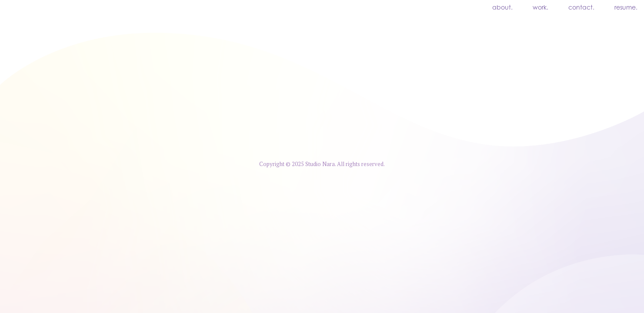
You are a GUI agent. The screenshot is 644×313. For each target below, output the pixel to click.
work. (541, 8)
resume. (626, 8)
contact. (581, 8)
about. (502, 8)
